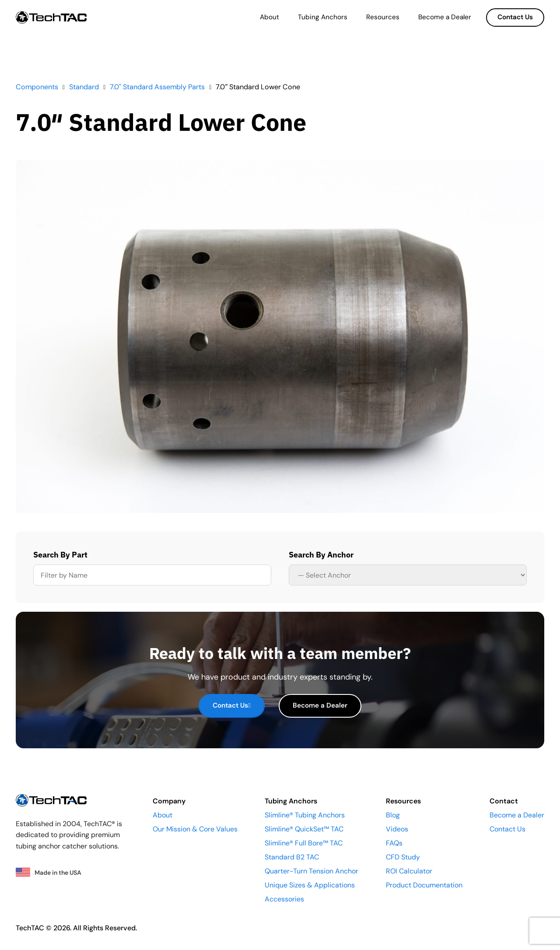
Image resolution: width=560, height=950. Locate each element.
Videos (397, 829)
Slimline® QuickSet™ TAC (304, 829)
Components (37, 87)
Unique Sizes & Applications (310, 885)
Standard (84, 87)
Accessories (284, 899)
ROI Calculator (409, 871)
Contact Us (515, 17)
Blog (393, 815)
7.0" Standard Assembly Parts (157, 87)
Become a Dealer (445, 17)
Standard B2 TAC (292, 857)
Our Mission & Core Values (195, 829)
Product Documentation (424, 885)
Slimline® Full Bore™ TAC (304, 843)
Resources (383, 17)
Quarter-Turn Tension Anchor (311, 871)
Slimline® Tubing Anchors (305, 815)
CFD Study (403, 857)
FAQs (394, 843)
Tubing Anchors (323, 17)
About (269, 17)
